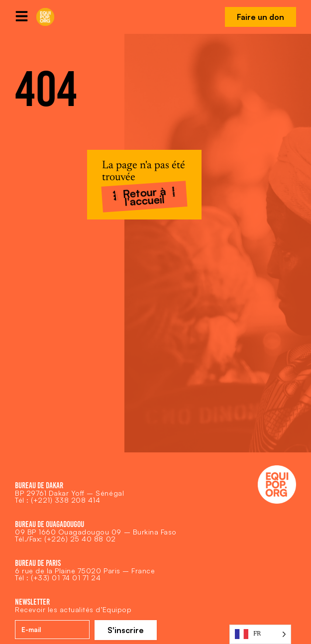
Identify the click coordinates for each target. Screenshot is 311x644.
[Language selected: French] (260, 634)
